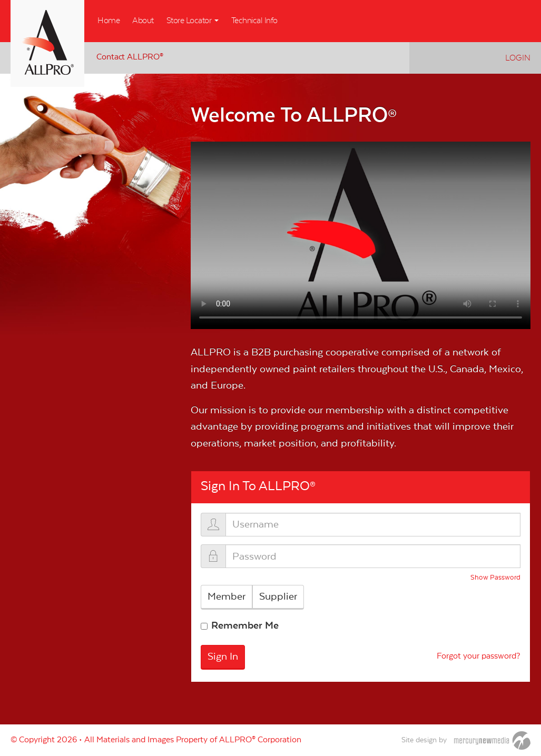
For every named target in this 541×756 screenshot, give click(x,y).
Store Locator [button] (193, 21)
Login (518, 58)
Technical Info (254, 21)
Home (109, 21)
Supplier (278, 596)
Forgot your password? (479, 656)
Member (227, 596)
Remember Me (245, 625)
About (143, 21)
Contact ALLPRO (130, 57)
